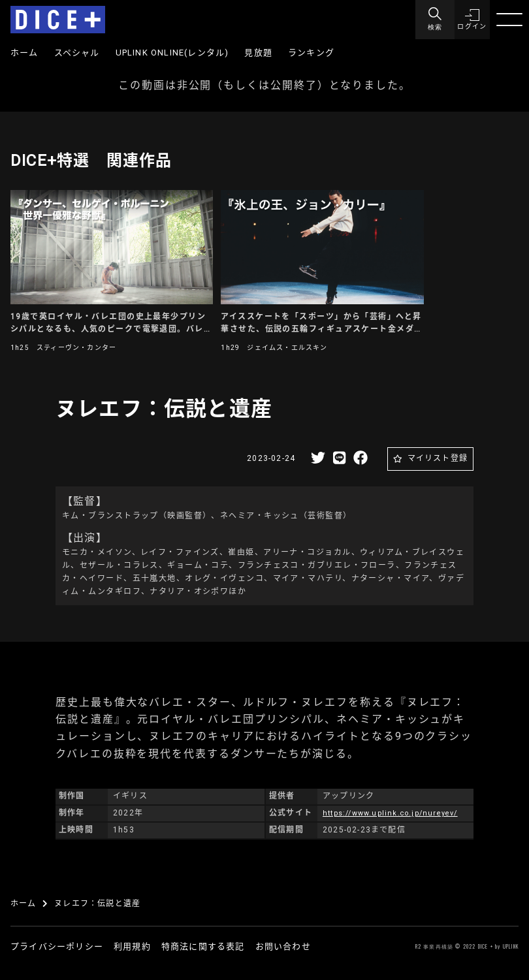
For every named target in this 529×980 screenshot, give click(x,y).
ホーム (24, 53)
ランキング (311, 53)
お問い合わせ (283, 946)
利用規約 (132, 946)
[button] (470, 20)
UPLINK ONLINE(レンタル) (172, 53)
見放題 (258, 53)
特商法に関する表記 (203, 946)
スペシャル (77, 53)
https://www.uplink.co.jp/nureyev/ (396, 813)
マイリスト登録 (438, 458)
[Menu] (431, 20)
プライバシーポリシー (57, 946)
